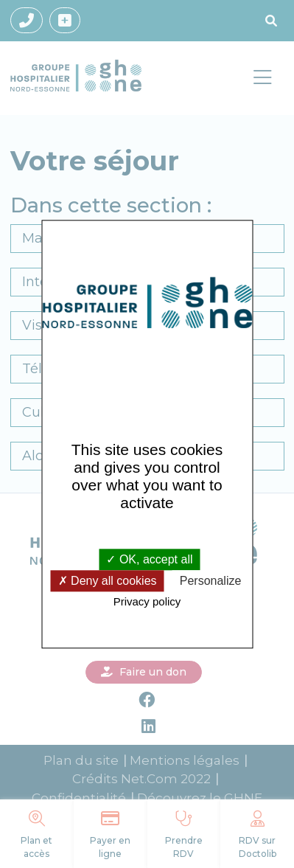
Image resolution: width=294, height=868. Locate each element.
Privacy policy (147, 602)
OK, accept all (149, 559)
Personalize (211, 581)
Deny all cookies (108, 581)
